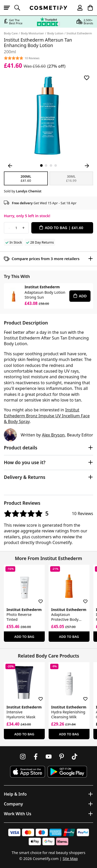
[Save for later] (87, 78)
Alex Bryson (53, 435)
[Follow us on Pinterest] (62, 757)
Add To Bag (24, 637)
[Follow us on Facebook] (36, 757)
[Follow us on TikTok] (74, 757)
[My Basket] (88, 8)
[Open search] (19, 8)
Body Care (11, 33)
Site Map (70, 859)
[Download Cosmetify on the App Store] (27, 772)
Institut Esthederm (79, 33)
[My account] (78, 8)
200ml (26, 178)
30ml (71, 178)
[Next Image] (87, 166)
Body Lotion (55, 33)
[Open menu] (9, 8)
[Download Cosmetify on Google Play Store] (67, 772)
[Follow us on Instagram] (23, 757)
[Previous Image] (10, 166)
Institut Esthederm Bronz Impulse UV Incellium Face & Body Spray (47, 416)
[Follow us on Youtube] (49, 757)
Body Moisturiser (32, 33)
